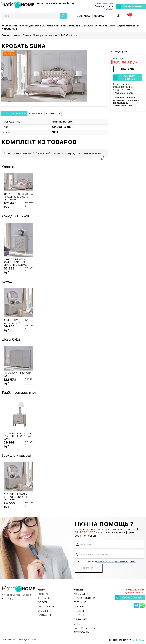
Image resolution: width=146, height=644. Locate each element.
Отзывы (43, 611)
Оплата (43, 602)
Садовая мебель (128, 26)
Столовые (74, 26)
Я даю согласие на (105, 561)
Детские (87, 26)
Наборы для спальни (46, 35)
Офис (112, 26)
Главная (6, 35)
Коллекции (9, 26)
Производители (29, 26)
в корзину (128, 69)
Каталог (16, 35)
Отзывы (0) (53, 114)
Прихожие (101, 26)
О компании (46, 607)
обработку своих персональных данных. (116, 561)
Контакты (44, 615)
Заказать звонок (133, 6)
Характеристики (14, 114)
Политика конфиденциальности (19, 640)
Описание (36, 114)
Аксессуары (10, 29)
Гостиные (47, 26)
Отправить (89, 568)
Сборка (99, 16)
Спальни (60, 26)
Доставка (83, 16)
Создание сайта (120, 640)
